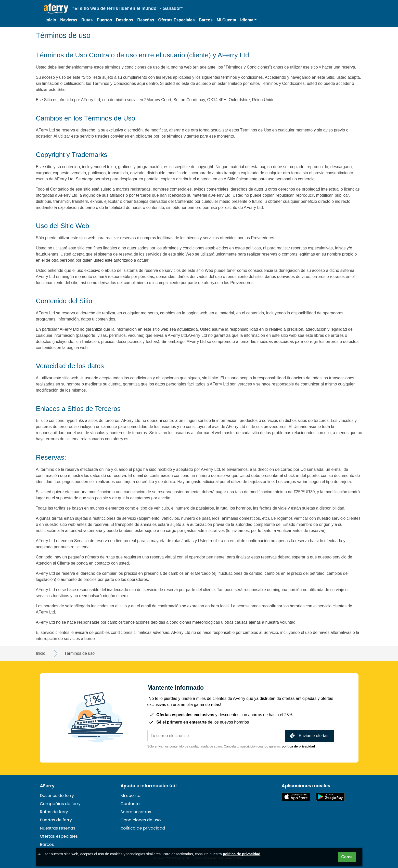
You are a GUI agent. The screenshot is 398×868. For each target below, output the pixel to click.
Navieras (69, 20)
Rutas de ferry (54, 812)
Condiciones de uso (141, 820)
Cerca (347, 857)
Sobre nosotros (136, 812)
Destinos (125, 20)
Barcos (206, 20)
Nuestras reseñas (58, 828)
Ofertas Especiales (176, 20)
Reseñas (146, 20)
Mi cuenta (131, 796)
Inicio (51, 20)
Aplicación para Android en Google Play (330, 797)
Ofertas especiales (59, 836)
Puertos (104, 20)
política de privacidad (298, 746)
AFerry (47, 786)
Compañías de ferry (60, 804)
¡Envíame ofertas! (309, 736)
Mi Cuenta (226, 20)
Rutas (87, 20)
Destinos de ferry (57, 796)
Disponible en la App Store (296, 797)
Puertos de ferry (56, 820)
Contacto (130, 804)
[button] (248, 20)
